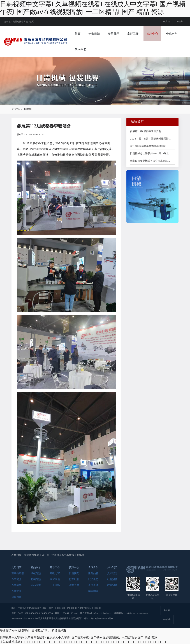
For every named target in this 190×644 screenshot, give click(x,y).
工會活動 (55, 585)
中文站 (166, 21)
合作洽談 (93, 585)
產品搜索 (36, 585)
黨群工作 (133, 34)
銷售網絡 (93, 591)
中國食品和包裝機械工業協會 (68, 555)
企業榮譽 (17, 585)
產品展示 (113, 34)
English (180, 21)
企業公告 (74, 585)
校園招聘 (112, 585)
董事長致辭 (18, 573)
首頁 (78, 34)
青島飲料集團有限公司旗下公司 (19, 22)
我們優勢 (93, 579)
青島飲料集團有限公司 (37, 555)
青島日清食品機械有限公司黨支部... (150, 161)
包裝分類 (36, 579)
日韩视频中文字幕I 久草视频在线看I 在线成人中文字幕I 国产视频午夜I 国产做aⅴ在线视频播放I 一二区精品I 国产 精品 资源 (93, 8)
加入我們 (80, 49)
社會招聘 (112, 579)
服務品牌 (93, 573)
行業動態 (74, 579)
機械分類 (36, 573)
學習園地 (55, 579)
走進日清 (94, 34)
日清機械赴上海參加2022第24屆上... (151, 153)
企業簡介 (17, 579)
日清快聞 (27, 109)
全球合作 (172, 34)
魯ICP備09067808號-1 (102, 618)
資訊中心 (152, 34)
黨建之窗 (55, 573)
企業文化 (17, 591)
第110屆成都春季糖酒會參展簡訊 (148, 146)
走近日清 (17, 567)
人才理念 (112, 573)
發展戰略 (17, 597)
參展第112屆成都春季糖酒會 (146, 131)
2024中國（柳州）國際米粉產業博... (150, 139)
